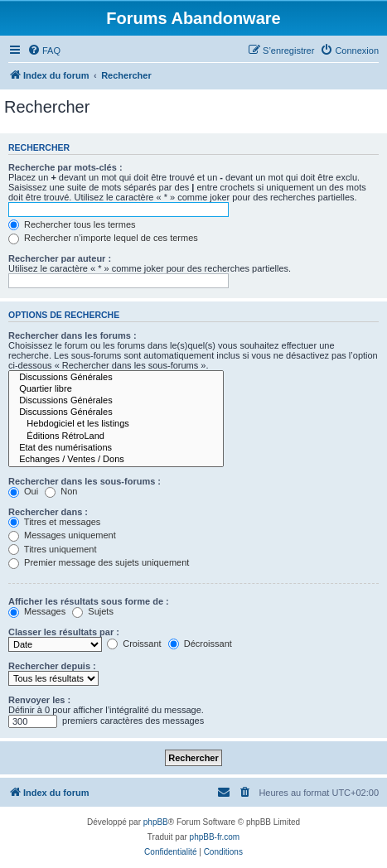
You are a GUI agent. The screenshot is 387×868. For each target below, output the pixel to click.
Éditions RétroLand (116, 436)
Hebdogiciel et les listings (116, 424)
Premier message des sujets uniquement (99, 562)
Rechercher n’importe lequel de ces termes (103, 238)
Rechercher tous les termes (72, 224)
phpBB (156, 822)
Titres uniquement (53, 549)
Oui (23, 491)
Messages (37, 611)
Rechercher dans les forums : (73, 335)
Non (61, 491)
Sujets (93, 611)
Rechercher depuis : (52, 666)
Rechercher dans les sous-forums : (85, 481)
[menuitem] (44, 51)
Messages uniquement (62, 535)
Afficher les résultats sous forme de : (89, 601)
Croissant (134, 644)
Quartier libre (116, 389)
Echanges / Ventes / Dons (116, 460)
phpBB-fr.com (215, 837)
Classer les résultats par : (64, 632)
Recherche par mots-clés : (65, 167)
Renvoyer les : (39, 700)
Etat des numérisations (116, 448)
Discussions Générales (116, 378)
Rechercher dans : (48, 512)
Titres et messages (54, 522)
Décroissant (200, 644)
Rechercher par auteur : (60, 258)
